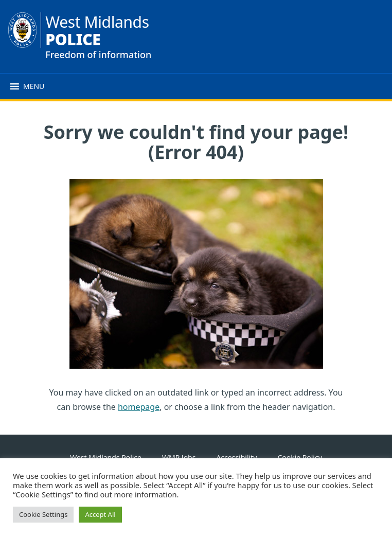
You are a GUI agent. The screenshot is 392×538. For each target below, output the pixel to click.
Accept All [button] (100, 514)
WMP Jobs (179, 458)
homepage (139, 407)
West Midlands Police (106, 458)
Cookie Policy (299, 458)
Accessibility (236, 458)
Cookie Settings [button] (43, 514)
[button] (34, 86)
